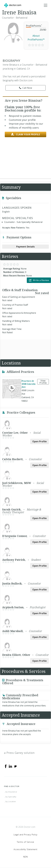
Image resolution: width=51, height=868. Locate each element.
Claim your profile (26, 134)
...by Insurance (11, 792)
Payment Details (26, 247)
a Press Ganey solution (19, 753)
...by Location (10, 801)
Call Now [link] (26, 88)
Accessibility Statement (25, 849)
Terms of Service (26, 842)
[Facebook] (6, 766)
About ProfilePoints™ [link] (36, 38)
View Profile (43, 382)
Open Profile (40, 441)
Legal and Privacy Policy (26, 835)
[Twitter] (15, 766)
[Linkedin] (10, 766)
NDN (25, 857)
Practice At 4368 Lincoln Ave (28, 384)
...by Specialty (10, 797)
